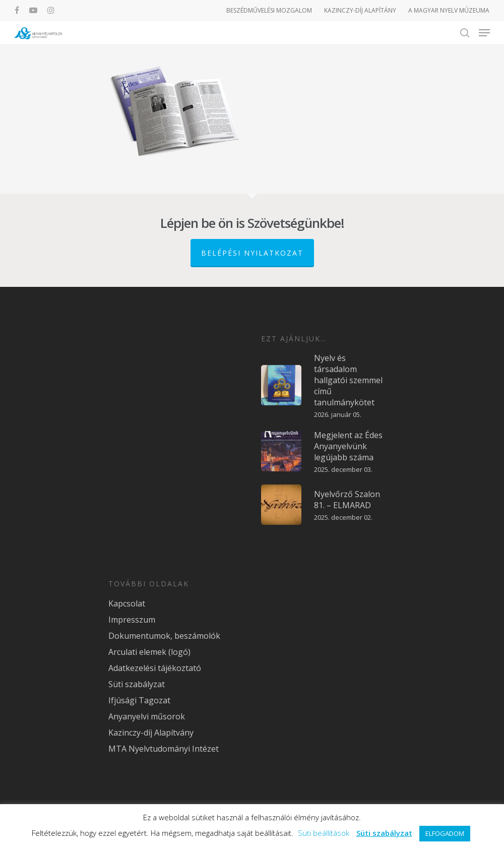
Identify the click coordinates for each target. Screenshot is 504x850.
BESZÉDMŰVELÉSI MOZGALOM (269, 10)
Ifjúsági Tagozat (139, 700)
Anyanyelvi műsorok (147, 716)
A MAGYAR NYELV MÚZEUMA (449, 10)
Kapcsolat (127, 603)
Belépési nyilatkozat (252, 253)
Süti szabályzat (137, 684)
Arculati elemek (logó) (149, 652)
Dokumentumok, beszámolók (164, 636)
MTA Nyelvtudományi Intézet (164, 749)
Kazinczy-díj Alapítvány (151, 733)
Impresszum (132, 620)
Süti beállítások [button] (324, 833)
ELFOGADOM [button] (445, 833)
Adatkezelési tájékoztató (155, 668)
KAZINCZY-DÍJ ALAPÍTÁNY (360, 10)
